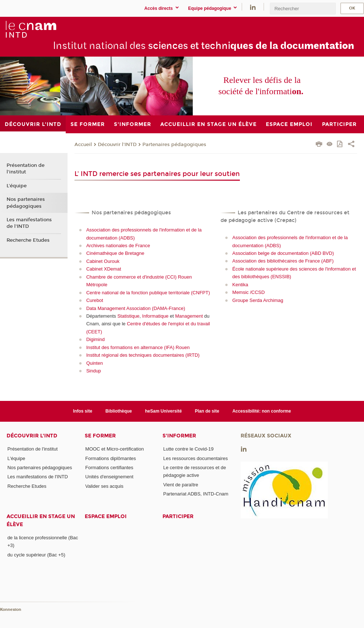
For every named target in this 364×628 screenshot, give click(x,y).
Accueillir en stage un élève (41, 520)
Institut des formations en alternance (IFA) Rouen (138, 347)
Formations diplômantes (111, 458)
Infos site (83, 411)
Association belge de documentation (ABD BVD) (283, 253)
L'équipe (17, 186)
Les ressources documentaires (196, 458)
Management (189, 316)
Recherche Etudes (28, 240)
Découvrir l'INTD (117, 145)
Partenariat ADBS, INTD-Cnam (196, 494)
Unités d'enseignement (110, 477)
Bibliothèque (119, 411)
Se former (100, 436)
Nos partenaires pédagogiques (26, 203)
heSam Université (163, 411)
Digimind (95, 339)
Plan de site (207, 411)
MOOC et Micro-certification (115, 449)
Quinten (95, 363)
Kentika (240, 285)
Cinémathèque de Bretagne (115, 253)
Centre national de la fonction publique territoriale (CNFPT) (148, 293)
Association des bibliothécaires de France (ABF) (283, 261)
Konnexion (11, 610)
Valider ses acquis (105, 486)
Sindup (93, 371)
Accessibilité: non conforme (262, 411)
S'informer (179, 436)
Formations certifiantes (110, 468)
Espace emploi (106, 516)
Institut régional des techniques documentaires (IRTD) (143, 355)
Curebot (95, 300)
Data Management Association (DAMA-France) (136, 308)
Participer (178, 516)
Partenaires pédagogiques (174, 145)
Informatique (155, 316)
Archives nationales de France (118, 246)
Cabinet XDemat (104, 269)
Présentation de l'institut (26, 169)
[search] (303, 9)
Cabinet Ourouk (103, 261)
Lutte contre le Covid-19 (188, 449)
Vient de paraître (181, 485)
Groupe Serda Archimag (258, 300)
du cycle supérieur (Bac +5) (36, 555)
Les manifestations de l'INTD (29, 223)
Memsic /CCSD (248, 292)
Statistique (128, 316)
